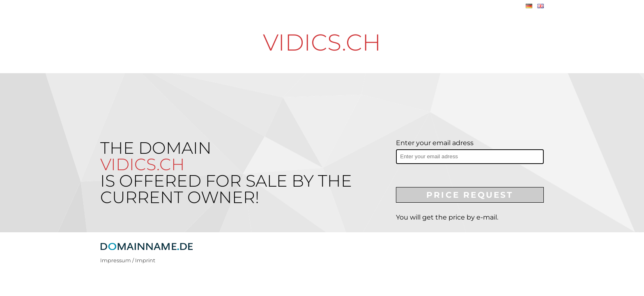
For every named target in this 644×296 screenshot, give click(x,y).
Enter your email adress (435, 143)
